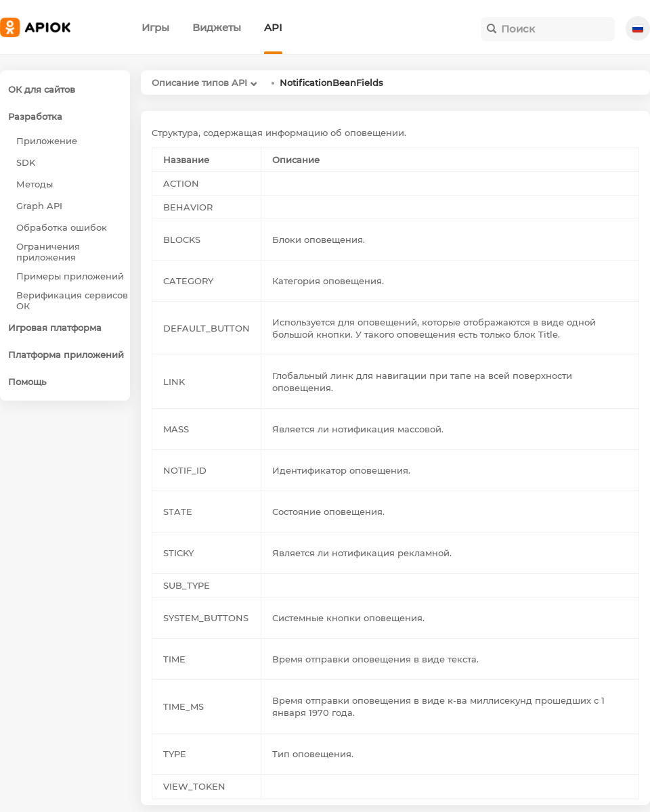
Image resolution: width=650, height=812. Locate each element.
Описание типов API (199, 83)
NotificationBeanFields (331, 83)
